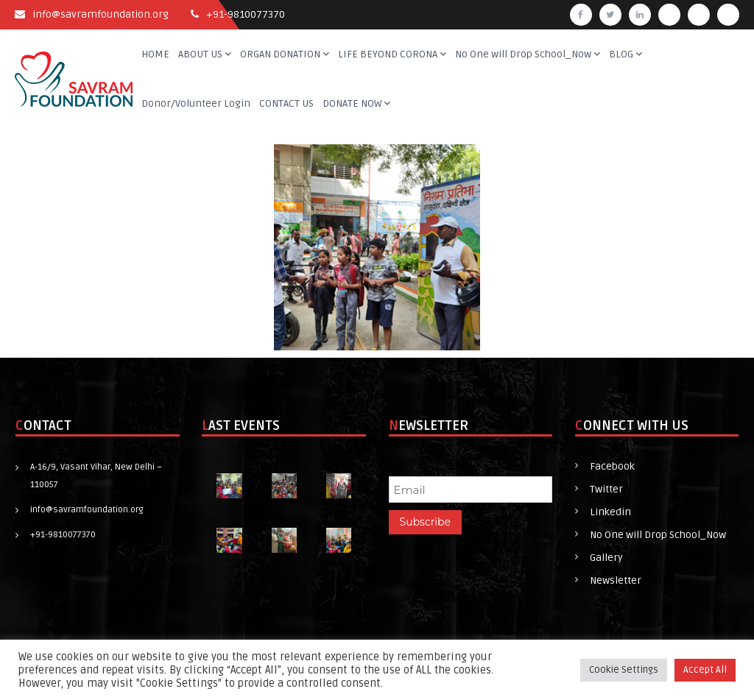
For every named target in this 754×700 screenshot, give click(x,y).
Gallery (606, 558)
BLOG (621, 54)
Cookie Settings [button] (624, 670)
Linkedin (610, 512)
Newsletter (616, 580)
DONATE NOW (352, 103)
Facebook (612, 466)
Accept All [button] (705, 670)
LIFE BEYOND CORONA (388, 54)
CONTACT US (286, 103)
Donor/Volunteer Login (196, 103)
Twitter (606, 489)
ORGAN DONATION (280, 54)
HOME (155, 54)
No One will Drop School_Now (523, 54)
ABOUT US (200, 54)
